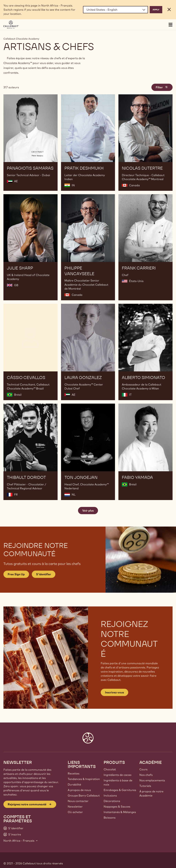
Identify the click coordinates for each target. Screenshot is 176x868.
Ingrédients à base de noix (118, 782)
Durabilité (74, 784)
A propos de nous (79, 790)
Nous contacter (78, 801)
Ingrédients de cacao (118, 775)
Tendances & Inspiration (84, 779)
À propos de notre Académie (151, 793)
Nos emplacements (152, 780)
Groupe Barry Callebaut (84, 796)
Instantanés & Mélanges (120, 812)
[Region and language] (115, 10)
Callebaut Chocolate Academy (21, 39)
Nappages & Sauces (117, 807)
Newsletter (75, 807)
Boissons (110, 818)
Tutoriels (145, 786)
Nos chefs (146, 775)
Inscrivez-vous (114, 692)
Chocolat (110, 769)
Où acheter (75, 812)
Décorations (112, 801)
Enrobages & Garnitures (120, 790)
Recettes (74, 773)
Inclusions (110, 796)
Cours (143, 769)
